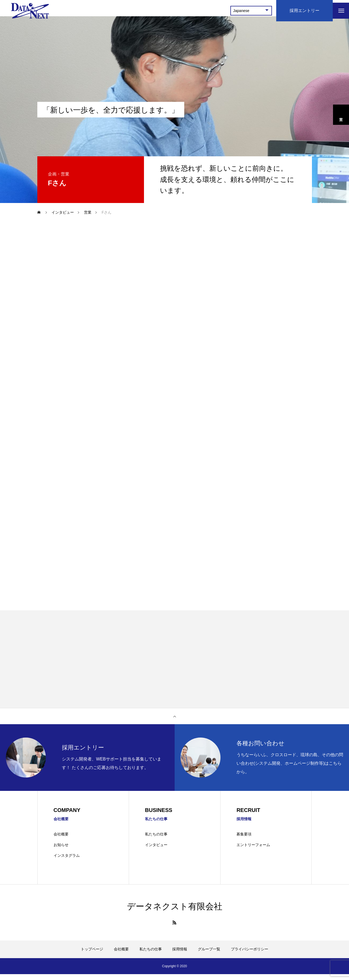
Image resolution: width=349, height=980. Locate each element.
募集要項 (244, 840)
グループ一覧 (209, 955)
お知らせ (61, 851)
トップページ (92, 955)
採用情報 (180, 955)
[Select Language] (246, 11)
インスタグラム (67, 861)
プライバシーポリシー (250, 955)
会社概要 (61, 840)
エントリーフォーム (253, 851)
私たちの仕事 (156, 840)
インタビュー (156, 851)
